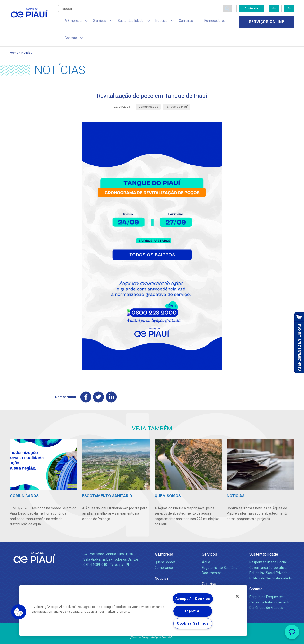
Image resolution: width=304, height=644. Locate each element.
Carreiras (171, 22)
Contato (256, 574)
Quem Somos (165, 547)
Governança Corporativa (268, 553)
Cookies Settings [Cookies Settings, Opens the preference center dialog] (193, 623)
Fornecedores (197, 22)
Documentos (212, 558)
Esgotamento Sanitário (220, 553)
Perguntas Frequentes (266, 582)
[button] (19, 612)
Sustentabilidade (264, 539)
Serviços (209, 539)
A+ (274, 8)
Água (206, 547)
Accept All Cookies (193, 599)
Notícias (27, 38)
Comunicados (165, 577)
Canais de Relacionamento (270, 587)
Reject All (193, 611)
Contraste (251, 8)
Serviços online (267, 22)
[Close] (237, 596)
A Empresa (164, 539)
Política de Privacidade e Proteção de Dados (152, 637)
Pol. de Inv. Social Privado (268, 558)
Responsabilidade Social (268, 547)
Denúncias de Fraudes (266, 593)
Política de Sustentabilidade (271, 563)
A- (289, 8)
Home (14, 38)
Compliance (164, 553)
